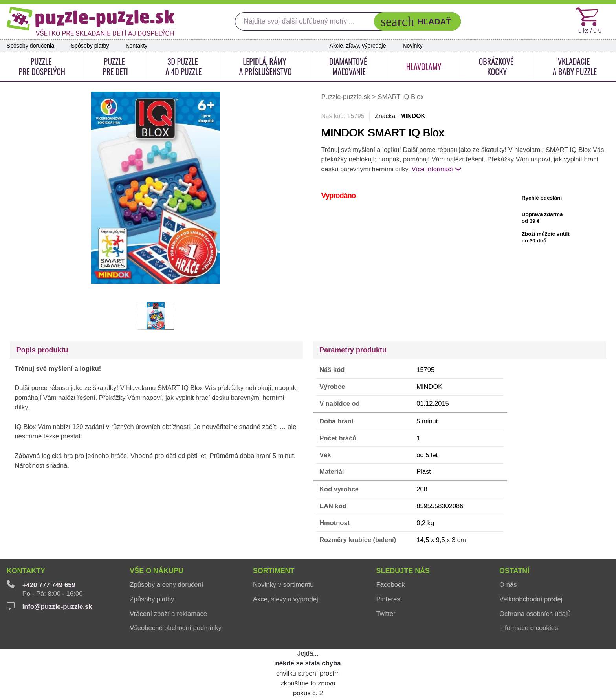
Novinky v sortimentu (283, 585)
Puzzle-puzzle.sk (346, 97)
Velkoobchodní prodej (531, 599)
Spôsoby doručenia (30, 46)
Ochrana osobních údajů (535, 614)
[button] (417, 21)
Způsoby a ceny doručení (166, 585)
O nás (508, 585)
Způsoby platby (152, 599)
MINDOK (413, 116)
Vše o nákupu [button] (157, 571)
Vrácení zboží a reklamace (168, 614)
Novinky (412, 46)
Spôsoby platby (90, 46)
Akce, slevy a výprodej (286, 599)
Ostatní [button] (514, 571)
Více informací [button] (436, 169)
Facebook (390, 585)
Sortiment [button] (274, 571)
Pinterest (389, 599)
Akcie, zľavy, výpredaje (358, 46)
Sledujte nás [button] (403, 571)
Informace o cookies (529, 628)
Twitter (386, 614)
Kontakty (137, 46)
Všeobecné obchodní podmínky (176, 628)
